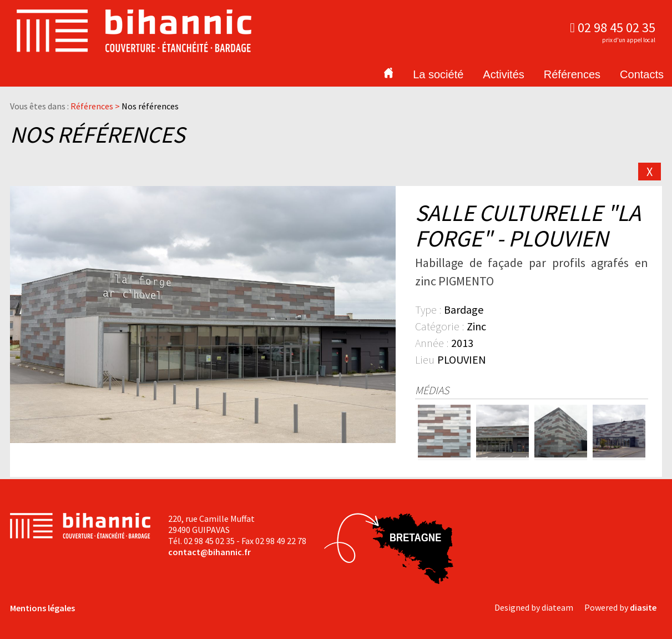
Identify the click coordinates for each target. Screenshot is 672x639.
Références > (96, 106)
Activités (503, 74)
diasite (643, 607)
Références (572, 74)
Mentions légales (42, 608)
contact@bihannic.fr (209, 552)
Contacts (642, 74)
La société (438, 74)
